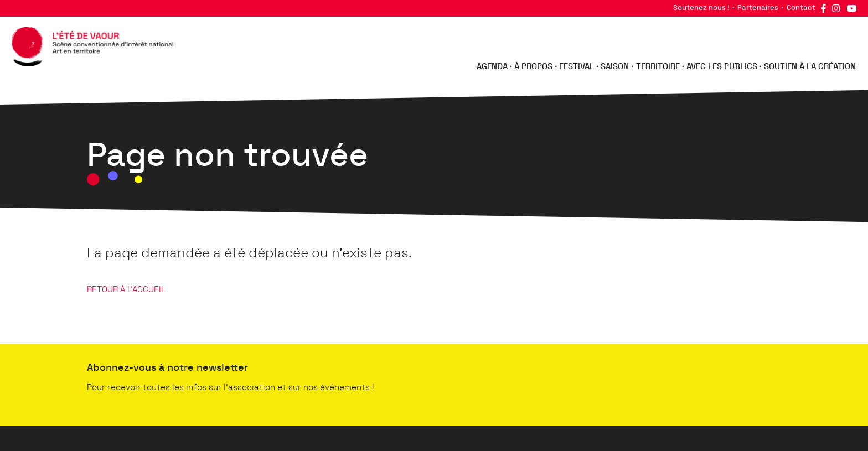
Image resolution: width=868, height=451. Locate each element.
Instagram (836, 8)
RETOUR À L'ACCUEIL (126, 290)
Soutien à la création (810, 67)
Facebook (823, 8)
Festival (577, 67)
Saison (615, 67)
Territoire (658, 67)
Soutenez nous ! (701, 8)
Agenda (492, 67)
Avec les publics (722, 67)
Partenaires (758, 8)
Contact (801, 8)
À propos (533, 67)
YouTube (851, 8)
